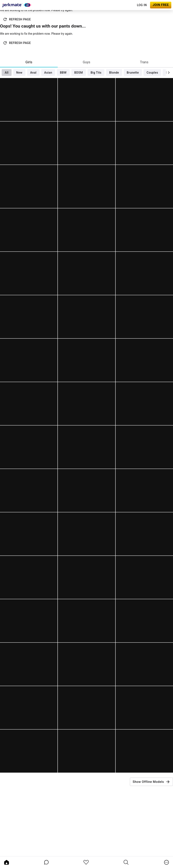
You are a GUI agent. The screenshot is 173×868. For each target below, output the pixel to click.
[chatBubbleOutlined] (46, 862)
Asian (48, 73)
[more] (166, 862)
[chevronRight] (169, 73)
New (19, 73)
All (7, 73)
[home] (7, 862)
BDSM (79, 73)
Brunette (133, 73)
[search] (126, 862)
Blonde (114, 73)
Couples (152, 73)
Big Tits (96, 73)
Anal (33, 73)
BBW (63, 73)
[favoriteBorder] (86, 862)
